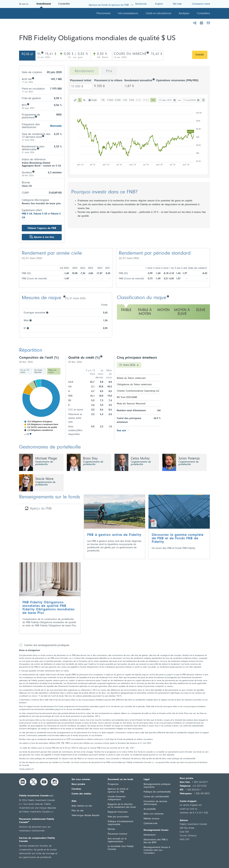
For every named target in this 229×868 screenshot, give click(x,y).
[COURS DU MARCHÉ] (148, 52)
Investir (200, 55)
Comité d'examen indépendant (117, 798)
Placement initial (81, 81)
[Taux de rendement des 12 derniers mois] (43, 136)
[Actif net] (33, 78)
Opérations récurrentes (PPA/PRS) (177, 81)
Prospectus (113, 784)
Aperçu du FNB (41, 509)
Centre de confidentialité (156, 797)
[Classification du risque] (168, 296)
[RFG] (28, 104)
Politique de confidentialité (157, 792)
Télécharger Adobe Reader (86, 816)
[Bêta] (30, 320)
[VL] (42, 52)
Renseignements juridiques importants (157, 786)
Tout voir (121, 431)
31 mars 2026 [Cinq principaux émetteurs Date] (128, 365)
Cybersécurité (150, 823)
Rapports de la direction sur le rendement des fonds (122, 806)
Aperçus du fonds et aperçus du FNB (118, 790)
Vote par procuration (118, 817)
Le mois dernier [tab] (38, 371)
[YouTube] (44, 782)
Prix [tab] (109, 71)
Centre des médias (81, 794)
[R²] (28, 328)
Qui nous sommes (81, 779)
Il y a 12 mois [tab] (25, 371)
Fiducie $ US (40, 214)
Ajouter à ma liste (44, 237)
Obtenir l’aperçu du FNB (42, 228)
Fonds (94, 100)
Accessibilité (150, 809)
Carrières (76, 789)
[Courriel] (208, 23)
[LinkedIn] (23, 782)
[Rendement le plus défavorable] (38, 148)
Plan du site (78, 811)
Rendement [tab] (84, 71)
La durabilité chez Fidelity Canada (121, 848)
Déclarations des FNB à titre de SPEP (156, 841)
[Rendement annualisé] (154, 79)
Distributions (150, 835)
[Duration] (33, 171)
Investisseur (44, 4)
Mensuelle (56, 126)
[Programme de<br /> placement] (36, 116)
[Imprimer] (201, 23)
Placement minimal (117, 834)
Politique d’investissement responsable (120, 823)
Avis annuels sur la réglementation (117, 840)
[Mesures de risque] (64, 296)
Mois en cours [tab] (52, 371)
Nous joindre (78, 784)
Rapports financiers (118, 812)
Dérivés (111, 829)
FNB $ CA (27, 214)
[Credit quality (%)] (101, 356)
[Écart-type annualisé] (47, 312)
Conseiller (64, 4)
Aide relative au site (82, 806)
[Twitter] (33, 782)
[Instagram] (55, 782)
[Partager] (195, 23)
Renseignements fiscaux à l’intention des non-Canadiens (157, 850)
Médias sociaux (151, 819)
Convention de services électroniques (155, 803)
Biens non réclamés (154, 814)
